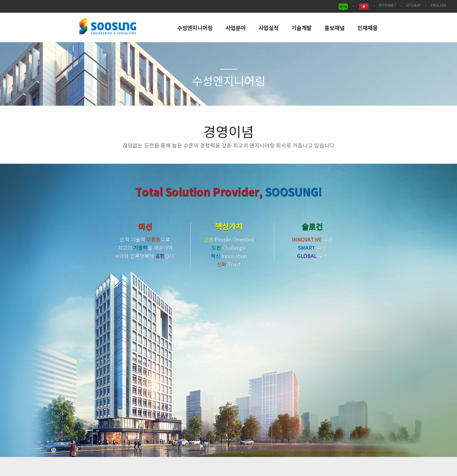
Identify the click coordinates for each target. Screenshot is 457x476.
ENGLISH (438, 6)
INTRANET (388, 6)
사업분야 (235, 28)
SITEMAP (414, 6)
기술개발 (301, 28)
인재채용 (368, 28)
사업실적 (268, 28)
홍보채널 (334, 28)
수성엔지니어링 (195, 28)
